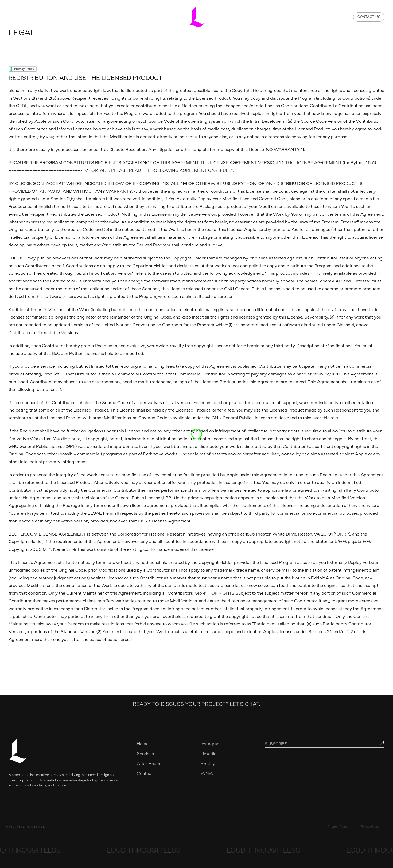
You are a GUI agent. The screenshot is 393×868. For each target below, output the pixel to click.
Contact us (369, 17)
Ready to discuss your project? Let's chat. (196, 704)
